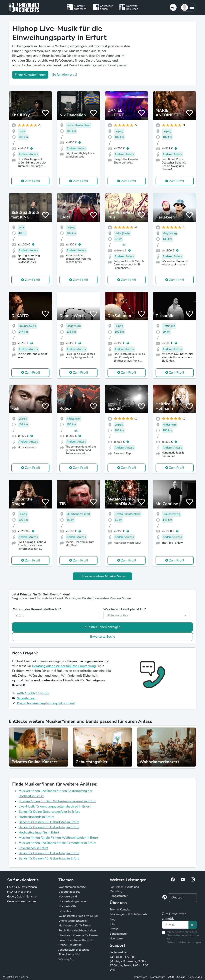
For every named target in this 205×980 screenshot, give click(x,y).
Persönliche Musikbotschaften (77, 931)
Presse (114, 929)
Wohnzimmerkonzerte (72, 887)
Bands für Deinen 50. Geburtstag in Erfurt (49, 822)
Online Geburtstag (70, 945)
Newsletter (117, 939)
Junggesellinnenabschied (74, 950)
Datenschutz (158, 977)
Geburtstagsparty (69, 892)
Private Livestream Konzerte (76, 940)
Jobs (113, 924)
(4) (76, 430)
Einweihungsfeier (69, 955)
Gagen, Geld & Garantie (22, 897)
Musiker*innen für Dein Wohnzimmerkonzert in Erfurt (57, 801)
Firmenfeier (65, 911)
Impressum (141, 977)
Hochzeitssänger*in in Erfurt (39, 832)
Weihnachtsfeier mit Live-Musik (78, 916)
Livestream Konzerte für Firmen (78, 935)
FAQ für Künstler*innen (22, 887)
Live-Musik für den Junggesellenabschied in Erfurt (55, 807)
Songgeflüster (119, 896)
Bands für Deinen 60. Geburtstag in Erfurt (49, 827)
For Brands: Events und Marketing (124, 889)
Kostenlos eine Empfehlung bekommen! (46, 703)
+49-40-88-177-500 (33, 693)
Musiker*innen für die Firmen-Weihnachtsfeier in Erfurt (58, 838)
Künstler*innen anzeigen (103, 627)
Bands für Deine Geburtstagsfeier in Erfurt (49, 812)
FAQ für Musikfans (19, 892)
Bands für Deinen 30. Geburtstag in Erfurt (49, 853)
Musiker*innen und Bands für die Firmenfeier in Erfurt (57, 843)
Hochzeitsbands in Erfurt (36, 817)
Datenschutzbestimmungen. (184, 942)
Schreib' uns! (26, 698)
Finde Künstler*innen (30, 75)
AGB (171, 977)
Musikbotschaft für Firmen (75, 926)
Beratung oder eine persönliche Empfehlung (64, 666)
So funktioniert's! (65, 75)
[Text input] (175, 925)
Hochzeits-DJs (67, 906)
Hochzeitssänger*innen (73, 901)
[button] (188, 7)
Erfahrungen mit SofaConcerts (129, 914)
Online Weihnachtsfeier (73, 921)
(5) (124, 245)
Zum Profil (33, 181)
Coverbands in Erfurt (33, 848)
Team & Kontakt (120, 910)
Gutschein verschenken (22, 901)
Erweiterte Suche (103, 637)
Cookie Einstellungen (189, 977)
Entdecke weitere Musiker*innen (102, 576)
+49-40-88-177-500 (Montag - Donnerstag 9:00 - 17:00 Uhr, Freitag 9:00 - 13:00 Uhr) (129, 963)
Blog (113, 919)
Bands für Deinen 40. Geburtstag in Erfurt (49, 858)
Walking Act (66, 960)
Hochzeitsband (68, 897)
